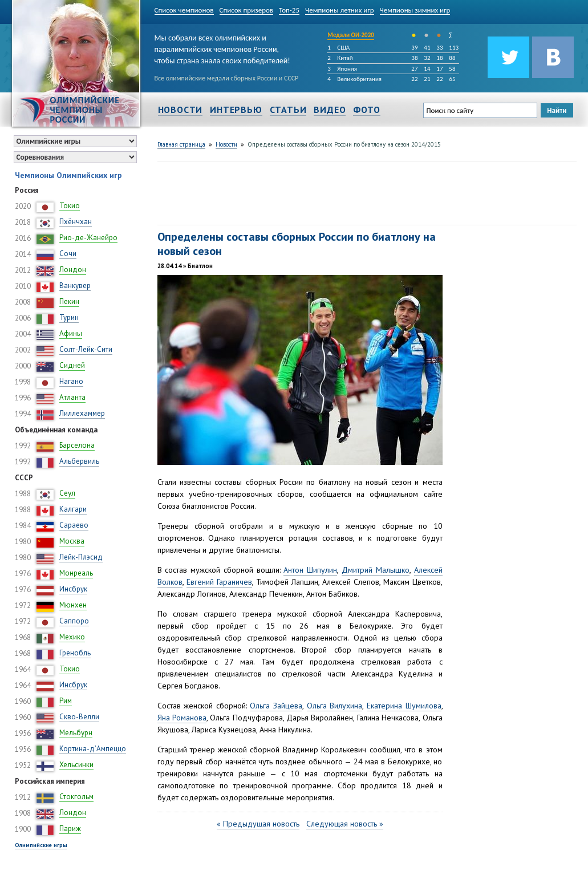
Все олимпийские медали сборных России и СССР (227, 78)
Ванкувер (75, 285)
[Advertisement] (365, 192)
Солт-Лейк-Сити (86, 349)
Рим (66, 701)
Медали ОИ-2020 (351, 35)
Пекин (69, 301)
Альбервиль (79, 461)
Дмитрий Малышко (376, 570)
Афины (71, 333)
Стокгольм (76, 797)
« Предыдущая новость (258, 824)
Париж (70, 829)
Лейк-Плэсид (81, 557)
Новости (181, 110)
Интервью (236, 110)
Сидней (72, 365)
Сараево (74, 525)
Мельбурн (76, 733)
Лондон (73, 270)
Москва (72, 541)
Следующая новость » (345, 824)
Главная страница (181, 144)
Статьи (288, 110)
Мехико (72, 637)
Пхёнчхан (76, 222)
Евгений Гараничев (219, 582)
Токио (70, 206)
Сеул (67, 493)
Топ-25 (289, 10)
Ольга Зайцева (276, 706)
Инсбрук (73, 589)
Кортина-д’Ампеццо (93, 749)
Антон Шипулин (310, 570)
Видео (330, 110)
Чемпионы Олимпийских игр (68, 175)
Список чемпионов (184, 10)
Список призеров (247, 10)
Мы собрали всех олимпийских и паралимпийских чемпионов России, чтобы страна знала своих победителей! (222, 47)
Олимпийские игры (41, 845)
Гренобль (75, 653)
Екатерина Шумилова (404, 706)
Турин (69, 317)
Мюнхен (73, 605)
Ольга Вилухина (335, 706)
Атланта (72, 397)
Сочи (68, 254)
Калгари (73, 509)
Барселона (77, 445)
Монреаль (76, 573)
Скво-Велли (79, 717)
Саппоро (74, 621)
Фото (366, 110)
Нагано (71, 381)
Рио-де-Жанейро (88, 238)
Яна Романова (182, 718)
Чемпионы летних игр (340, 10)
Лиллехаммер (82, 413)
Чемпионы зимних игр (415, 10)
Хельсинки (76, 765)
